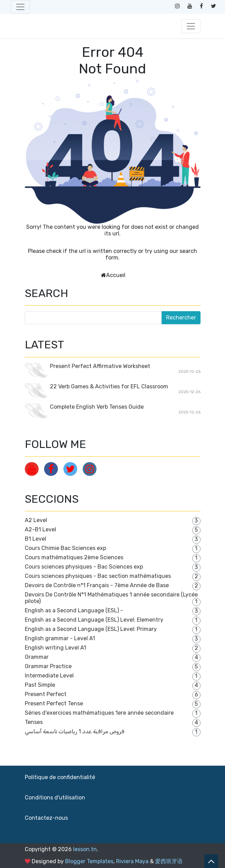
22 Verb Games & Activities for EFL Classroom (109, 386)
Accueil (116, 275)
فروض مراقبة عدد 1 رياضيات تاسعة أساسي (75, 731)
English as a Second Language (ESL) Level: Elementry (94, 620)
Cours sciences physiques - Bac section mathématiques (98, 576)
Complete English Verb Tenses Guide (97, 407)
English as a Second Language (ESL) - (74, 610)
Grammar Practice (48, 666)
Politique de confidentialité (60, 777)
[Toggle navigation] (20, 7)
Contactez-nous (46, 818)
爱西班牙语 (169, 861)
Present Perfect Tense (54, 703)
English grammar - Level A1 (60, 638)
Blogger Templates (89, 861)
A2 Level (36, 520)
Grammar (37, 657)
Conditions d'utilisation (55, 798)
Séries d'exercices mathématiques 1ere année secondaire (99, 713)
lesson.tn (85, 849)
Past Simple (40, 685)
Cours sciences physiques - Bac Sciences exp (84, 567)
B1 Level (35, 539)
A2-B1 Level (40, 529)
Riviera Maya (132, 861)
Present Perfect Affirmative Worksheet (100, 366)
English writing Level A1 (55, 648)
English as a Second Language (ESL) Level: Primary (91, 629)
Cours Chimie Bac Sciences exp (65, 548)
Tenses (34, 722)
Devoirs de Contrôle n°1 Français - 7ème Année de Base (97, 585)
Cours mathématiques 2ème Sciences (74, 557)
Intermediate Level (49, 676)
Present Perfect (46, 694)
